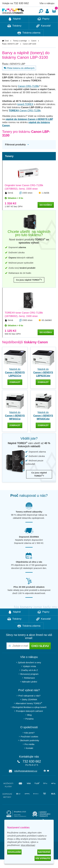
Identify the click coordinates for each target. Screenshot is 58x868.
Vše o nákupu (47, 3)
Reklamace (29, 686)
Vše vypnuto (43, 858)
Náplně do (15, 381)
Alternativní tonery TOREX (30, 712)
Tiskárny (14, 34)
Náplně (14, 28)
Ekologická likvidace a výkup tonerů (30, 716)
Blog (29, 723)
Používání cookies (29, 745)
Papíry (43, 28)
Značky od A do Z (29, 679)
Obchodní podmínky (29, 749)
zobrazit (15, 391)
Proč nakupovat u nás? (29, 704)
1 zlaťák (45, 201)
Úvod (7, 49)
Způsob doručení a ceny (30, 671)
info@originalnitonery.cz (26, 779)
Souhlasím (14, 852)
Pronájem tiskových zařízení (29, 720)
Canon (34, 49)
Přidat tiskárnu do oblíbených (19, 77)
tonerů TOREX (25, 113)
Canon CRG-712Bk (28, 95)
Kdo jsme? (30, 741)
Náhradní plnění (30, 690)
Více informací (28, 845)
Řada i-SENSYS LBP (10, 52)
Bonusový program (29, 683)
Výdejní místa (30, 675)
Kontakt (30, 757)
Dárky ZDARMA (30, 708)
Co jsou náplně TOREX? (29, 288)
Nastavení (44, 852)
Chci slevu (40, 655)
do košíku (46, 213)
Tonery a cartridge (20, 49)
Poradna (30, 727)
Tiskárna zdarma (29, 41)
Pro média (29, 753)
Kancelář (43, 34)
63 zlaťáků (47, 329)
